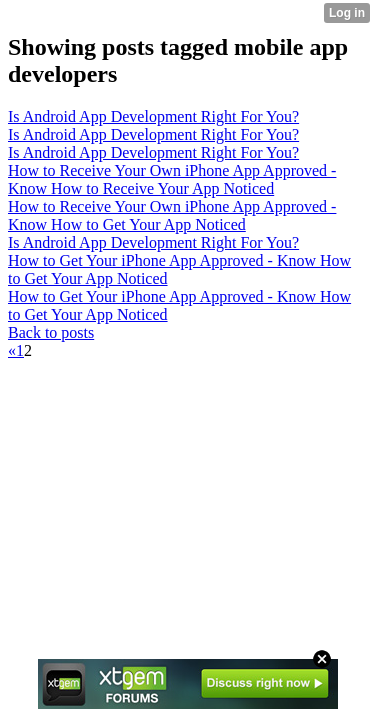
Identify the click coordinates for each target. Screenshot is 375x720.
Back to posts (51, 332)
